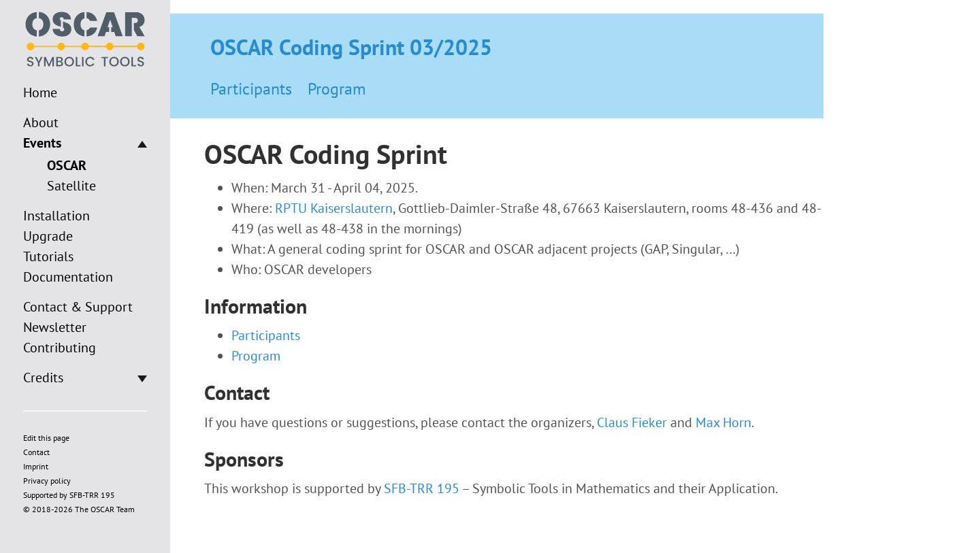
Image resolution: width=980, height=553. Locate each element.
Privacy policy (47, 481)
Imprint (36, 466)
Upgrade (48, 236)
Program (337, 89)
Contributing (60, 348)
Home (40, 93)
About (41, 122)
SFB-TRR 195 (422, 488)
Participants (251, 89)
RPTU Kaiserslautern (334, 208)
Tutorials (48, 256)
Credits (43, 378)
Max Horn (723, 422)
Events (42, 143)
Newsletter (55, 327)
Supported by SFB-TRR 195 (69, 495)
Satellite (71, 186)
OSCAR (67, 165)
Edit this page (46, 438)
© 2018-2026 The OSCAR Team (79, 509)
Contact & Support (78, 307)
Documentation (68, 277)
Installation (56, 216)
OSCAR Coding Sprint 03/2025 (351, 47)
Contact (36, 452)
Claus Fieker (632, 422)
